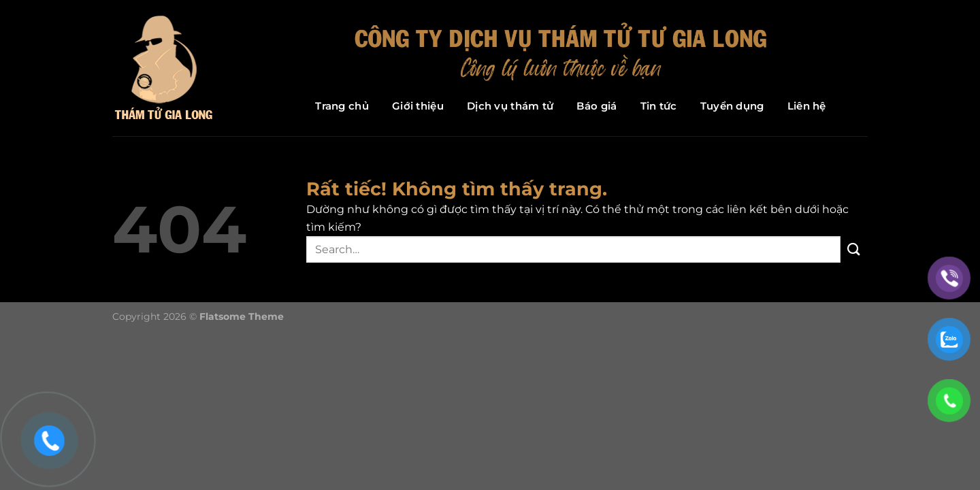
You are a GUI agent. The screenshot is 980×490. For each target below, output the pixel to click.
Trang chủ (342, 106)
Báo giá (597, 106)
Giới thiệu (418, 106)
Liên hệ (807, 106)
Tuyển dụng (732, 106)
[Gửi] (854, 249)
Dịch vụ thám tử (510, 106)
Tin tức (659, 106)
